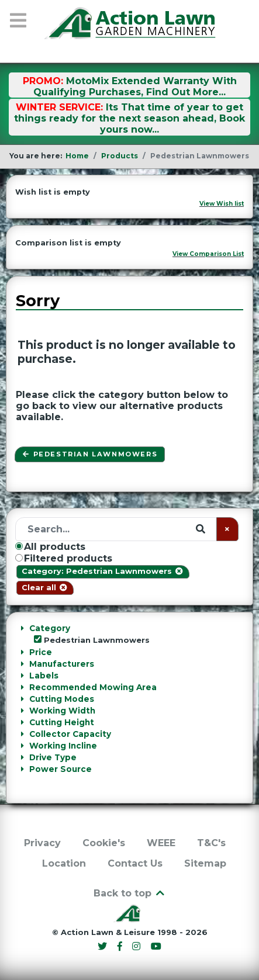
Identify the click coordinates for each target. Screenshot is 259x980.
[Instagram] (138, 946)
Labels (44, 676)
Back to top (130, 893)
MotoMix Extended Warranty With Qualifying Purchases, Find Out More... (135, 86)
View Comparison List (208, 254)
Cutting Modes (62, 699)
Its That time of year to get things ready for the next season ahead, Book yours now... (129, 118)
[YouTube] (156, 946)
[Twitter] (103, 946)
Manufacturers (62, 664)
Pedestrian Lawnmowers (90, 454)
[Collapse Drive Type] (22, 757)
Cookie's (104, 843)
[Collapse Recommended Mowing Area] (22, 687)
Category (50, 628)
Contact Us (135, 863)
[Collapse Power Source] (22, 769)
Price (41, 652)
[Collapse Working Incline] (22, 746)
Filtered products (64, 558)
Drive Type (53, 757)
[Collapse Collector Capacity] (22, 734)
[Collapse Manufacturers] (22, 664)
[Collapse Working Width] (22, 711)
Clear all (45, 588)
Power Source (61, 769)
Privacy (42, 843)
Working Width (62, 711)
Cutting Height (62, 722)
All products (50, 547)
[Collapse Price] (22, 652)
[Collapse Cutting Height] (22, 722)
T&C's (211, 843)
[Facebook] (121, 946)
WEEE (161, 843)
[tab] (129, 634)
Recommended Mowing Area (93, 687)
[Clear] (227, 529)
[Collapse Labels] (22, 676)
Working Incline (63, 746)
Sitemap (205, 863)
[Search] (116, 529)
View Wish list (222, 204)
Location (64, 863)
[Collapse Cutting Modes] (22, 699)
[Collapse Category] (22, 628)
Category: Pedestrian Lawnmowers (103, 571)
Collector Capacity (70, 734)
